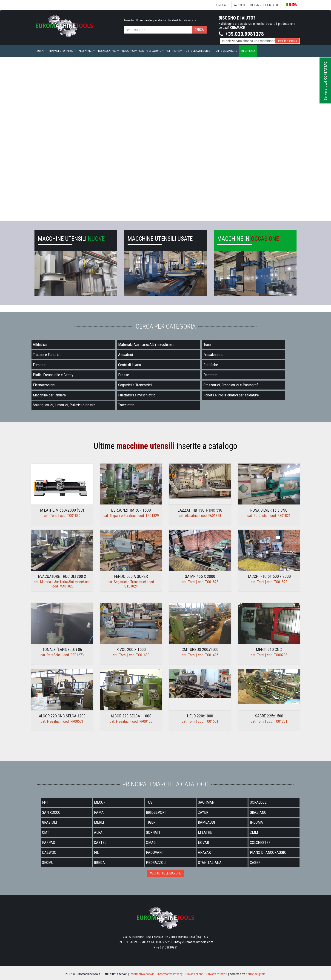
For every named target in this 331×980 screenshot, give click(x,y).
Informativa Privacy (170, 974)
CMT (46, 832)
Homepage (222, 5)
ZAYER (203, 812)
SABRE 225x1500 (269, 716)
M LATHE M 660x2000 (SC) (62, 510)
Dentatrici (211, 375)
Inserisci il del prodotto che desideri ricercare (160, 20)
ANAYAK (204, 852)
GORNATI (153, 832)
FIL (96, 852)
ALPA (98, 832)
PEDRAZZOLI (156, 863)
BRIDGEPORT (156, 812)
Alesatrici (86, 51)
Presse (124, 375)
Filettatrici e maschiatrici (137, 395)
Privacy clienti (194, 974)
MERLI (99, 822)
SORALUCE (258, 802)
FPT (45, 802)
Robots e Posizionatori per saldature (231, 395)
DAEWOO (49, 852)
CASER (255, 863)
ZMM (254, 832)
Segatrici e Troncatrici (135, 385)
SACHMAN (206, 802)
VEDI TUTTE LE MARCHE (165, 873)
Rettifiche (173, 51)
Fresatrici (128, 51)
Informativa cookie (142, 974)
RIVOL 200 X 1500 (131, 649)
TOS (149, 802)
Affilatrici (40, 344)
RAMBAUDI (207, 822)
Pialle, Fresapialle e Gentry (53, 375)
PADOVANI (154, 852)
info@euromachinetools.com (194, 942)
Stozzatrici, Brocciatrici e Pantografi (231, 385)
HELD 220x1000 (200, 716)
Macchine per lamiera (49, 395)
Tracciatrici (127, 405)
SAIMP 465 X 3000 (200, 576)
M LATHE (205, 832)
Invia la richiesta (287, 41)
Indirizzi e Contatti (264, 5)
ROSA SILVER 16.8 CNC (269, 510)
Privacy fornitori (217, 974)
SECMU (48, 863)
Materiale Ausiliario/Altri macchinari (146, 344)
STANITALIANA (210, 863)
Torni (40, 51)
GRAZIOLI (50, 822)
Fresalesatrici (107, 51)
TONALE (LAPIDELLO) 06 (62, 649)
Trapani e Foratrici (61, 51)
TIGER (151, 822)
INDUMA (256, 822)
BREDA (99, 863)
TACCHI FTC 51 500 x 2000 (269, 576)
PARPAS (49, 842)
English (294, 5)
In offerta (248, 51)
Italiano (288, 5)
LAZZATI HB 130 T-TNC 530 (200, 510)
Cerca (199, 30)
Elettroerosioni (44, 385)
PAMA (99, 812)
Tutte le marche (226, 51)
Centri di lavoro (150, 51)
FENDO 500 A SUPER (131, 576)
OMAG (151, 842)
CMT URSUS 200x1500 (200, 649)
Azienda (240, 5)
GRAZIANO (258, 812)
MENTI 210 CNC (269, 649)
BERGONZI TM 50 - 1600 (131, 510)
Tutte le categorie (197, 51)
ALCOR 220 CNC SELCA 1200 (62, 716)
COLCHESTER (260, 842)
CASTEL (100, 842)
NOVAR (203, 842)
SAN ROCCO (51, 812)
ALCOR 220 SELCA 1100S (131, 716)
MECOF (100, 802)
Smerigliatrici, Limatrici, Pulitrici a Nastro (64, 405)
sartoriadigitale (256, 974)
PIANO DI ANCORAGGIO (268, 852)
